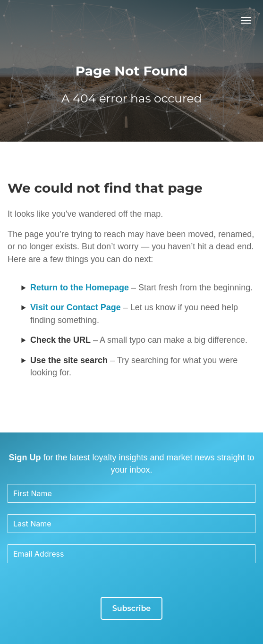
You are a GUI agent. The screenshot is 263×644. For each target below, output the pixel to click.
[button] (246, 20)
